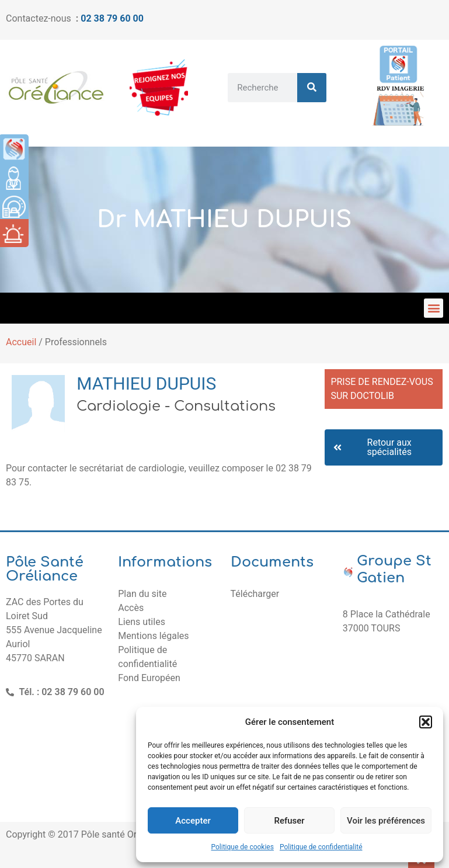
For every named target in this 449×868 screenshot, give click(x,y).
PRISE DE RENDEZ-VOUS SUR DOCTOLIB (382, 389)
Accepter (193, 821)
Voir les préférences (386, 821)
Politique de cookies (243, 847)
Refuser (289, 821)
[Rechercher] (312, 88)
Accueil (21, 342)
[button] (426, 722)
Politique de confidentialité (321, 847)
